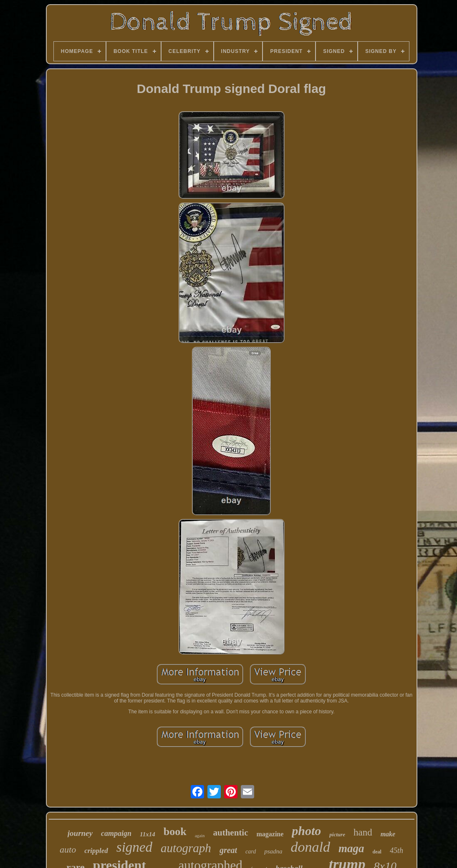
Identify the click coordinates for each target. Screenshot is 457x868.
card (251, 852)
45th (396, 850)
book (175, 832)
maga (351, 848)
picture (337, 834)
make (388, 834)
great (228, 850)
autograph (186, 848)
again (200, 835)
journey (80, 833)
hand (363, 832)
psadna (273, 851)
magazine (270, 834)
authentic (230, 833)
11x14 (148, 834)
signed (134, 847)
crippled (96, 851)
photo (306, 831)
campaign (116, 833)
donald (311, 847)
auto (68, 849)
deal (377, 852)
